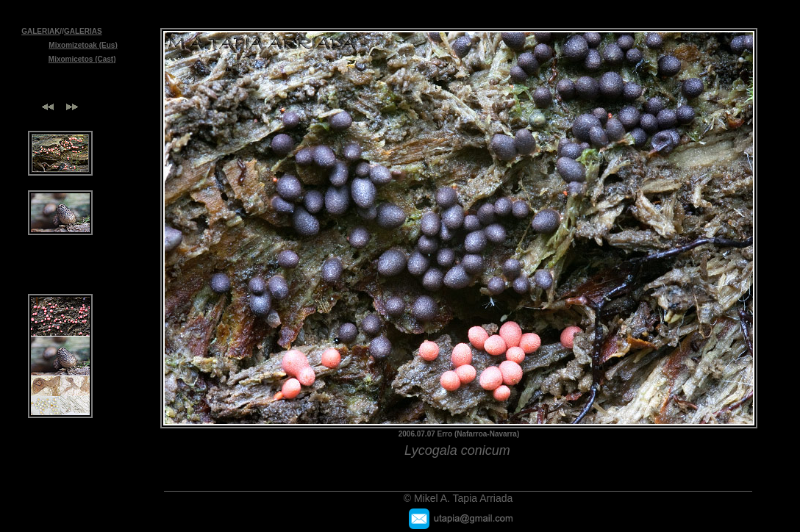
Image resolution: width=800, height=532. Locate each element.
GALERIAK (40, 31)
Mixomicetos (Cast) (82, 59)
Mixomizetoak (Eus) (83, 45)
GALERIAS (83, 31)
